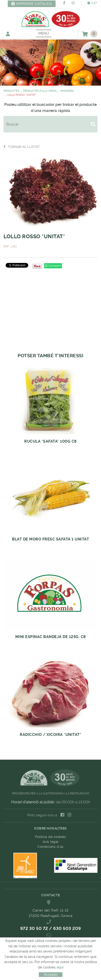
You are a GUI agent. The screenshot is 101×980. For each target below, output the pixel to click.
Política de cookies (51, 837)
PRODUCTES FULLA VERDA (40, 91)
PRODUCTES (11, 91)
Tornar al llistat (22, 147)
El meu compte (8, 34)
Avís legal (51, 842)
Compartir (53, 266)
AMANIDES (67, 91)
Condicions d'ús (50, 847)
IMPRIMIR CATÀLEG (32, 4)
